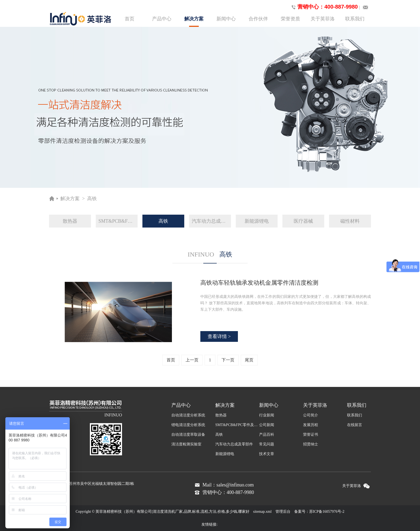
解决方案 (194, 21)
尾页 (249, 360)
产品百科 (267, 435)
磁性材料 (350, 221)
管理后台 (283, 512)
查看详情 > (219, 336)
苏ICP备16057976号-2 (327, 512)
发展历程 (311, 425)
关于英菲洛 (323, 19)
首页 (130, 19)
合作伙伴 (258, 19)
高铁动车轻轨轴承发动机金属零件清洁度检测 (259, 283)
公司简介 (311, 415)
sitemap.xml (262, 512)
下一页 (228, 360)
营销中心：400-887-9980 (324, 7)
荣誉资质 (290, 19)
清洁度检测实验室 (186, 444)
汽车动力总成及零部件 (211, 221)
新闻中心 (226, 19)
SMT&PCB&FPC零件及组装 (118, 221)
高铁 (92, 199)
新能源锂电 (257, 221)
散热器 (70, 221)
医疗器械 (303, 221)
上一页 (192, 360)
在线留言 (355, 425)
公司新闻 (267, 425)
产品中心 (162, 19)
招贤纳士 (311, 444)
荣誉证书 (311, 435)
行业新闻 (267, 415)
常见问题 (267, 444)
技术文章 (267, 454)
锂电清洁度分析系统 (188, 425)
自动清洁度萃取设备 (188, 435)
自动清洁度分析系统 (188, 415)
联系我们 (355, 19)
